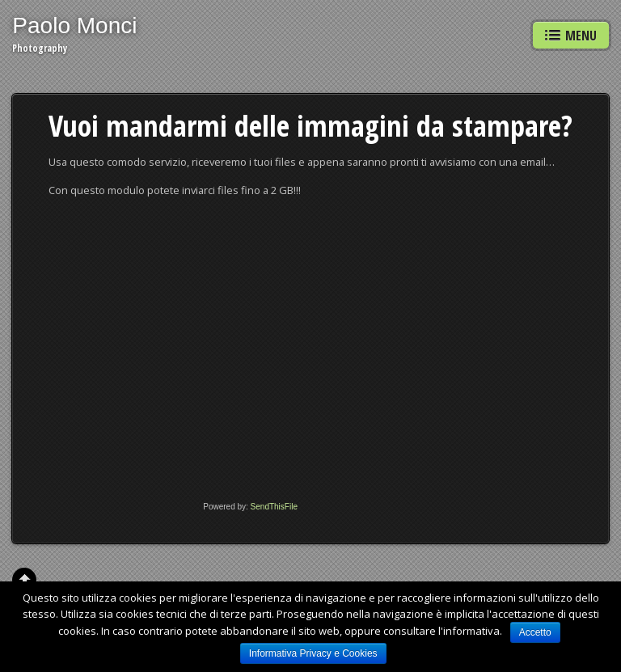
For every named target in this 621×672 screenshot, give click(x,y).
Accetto (535, 632)
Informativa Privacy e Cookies (313, 653)
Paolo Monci (74, 25)
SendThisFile (274, 507)
